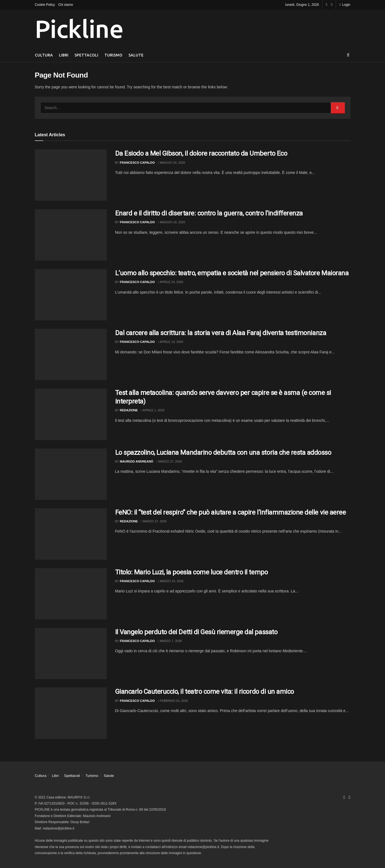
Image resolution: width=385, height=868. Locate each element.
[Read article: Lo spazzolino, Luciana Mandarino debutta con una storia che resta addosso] (71, 474)
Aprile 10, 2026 (170, 342)
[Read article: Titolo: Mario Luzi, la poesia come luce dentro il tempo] (71, 594)
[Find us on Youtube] (332, 5)
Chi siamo (65, 5)
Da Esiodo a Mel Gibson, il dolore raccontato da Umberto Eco (201, 153)
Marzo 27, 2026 (169, 461)
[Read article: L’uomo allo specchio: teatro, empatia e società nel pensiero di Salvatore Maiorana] (71, 295)
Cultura (44, 55)
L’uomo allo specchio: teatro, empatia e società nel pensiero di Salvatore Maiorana (232, 273)
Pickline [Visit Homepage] (79, 29)
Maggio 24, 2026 (171, 163)
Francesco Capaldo (137, 163)
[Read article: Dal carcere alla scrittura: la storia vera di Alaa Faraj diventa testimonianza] (71, 355)
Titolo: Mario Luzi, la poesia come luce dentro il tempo (192, 572)
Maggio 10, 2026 (171, 222)
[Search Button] (348, 55)
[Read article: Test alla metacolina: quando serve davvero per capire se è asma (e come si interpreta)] (71, 414)
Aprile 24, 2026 (170, 282)
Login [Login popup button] (345, 5)
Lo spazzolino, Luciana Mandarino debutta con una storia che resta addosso (223, 453)
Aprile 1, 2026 (153, 410)
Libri (64, 55)
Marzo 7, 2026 (170, 641)
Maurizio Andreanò (137, 461)
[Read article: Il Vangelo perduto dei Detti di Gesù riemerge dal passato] (71, 654)
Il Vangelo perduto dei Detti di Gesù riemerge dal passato (196, 632)
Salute (136, 55)
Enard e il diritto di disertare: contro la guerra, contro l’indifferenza (209, 213)
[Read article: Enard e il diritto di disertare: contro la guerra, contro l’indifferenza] (71, 235)
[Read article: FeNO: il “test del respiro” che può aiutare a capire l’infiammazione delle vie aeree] (71, 534)
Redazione (129, 410)
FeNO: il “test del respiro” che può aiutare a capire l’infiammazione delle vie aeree (231, 512)
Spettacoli (86, 55)
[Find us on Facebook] (326, 5)
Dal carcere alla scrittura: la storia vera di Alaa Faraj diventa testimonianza (221, 333)
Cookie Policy (45, 5)
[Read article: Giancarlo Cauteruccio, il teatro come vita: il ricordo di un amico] (71, 713)
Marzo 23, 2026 (171, 581)
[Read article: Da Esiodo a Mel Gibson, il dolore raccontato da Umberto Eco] (71, 175)
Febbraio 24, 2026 (173, 701)
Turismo (113, 55)
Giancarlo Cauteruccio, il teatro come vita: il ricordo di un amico (205, 692)
